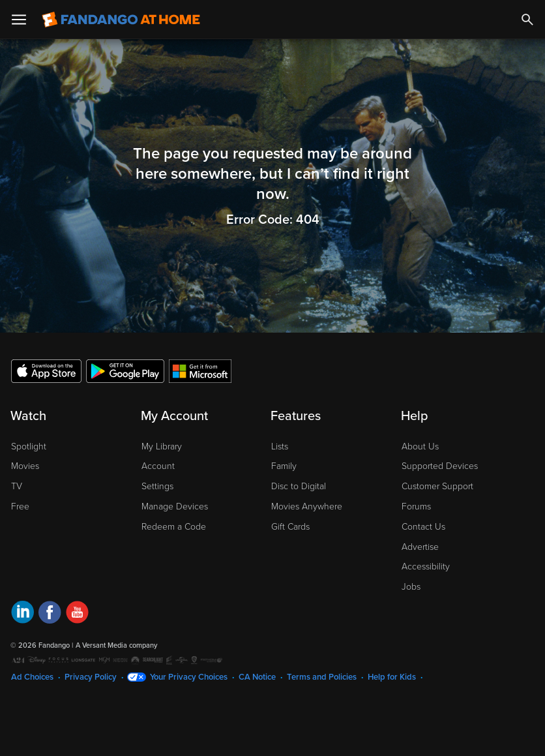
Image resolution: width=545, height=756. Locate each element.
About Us (420, 446)
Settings (157, 486)
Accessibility (426, 567)
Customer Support (437, 486)
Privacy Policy (91, 677)
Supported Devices (440, 466)
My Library (162, 446)
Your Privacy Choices (189, 677)
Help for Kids (392, 677)
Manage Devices (175, 507)
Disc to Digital (299, 486)
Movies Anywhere (307, 507)
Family (284, 466)
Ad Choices (32, 677)
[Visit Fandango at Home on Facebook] (50, 614)
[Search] (527, 20)
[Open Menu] (19, 20)
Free (20, 507)
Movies (25, 466)
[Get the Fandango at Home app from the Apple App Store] (46, 370)
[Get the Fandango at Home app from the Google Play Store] (125, 370)
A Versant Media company (116, 645)
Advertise (420, 547)
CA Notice (257, 677)
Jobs (411, 587)
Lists (280, 446)
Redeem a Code (174, 527)
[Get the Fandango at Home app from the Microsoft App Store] (200, 370)
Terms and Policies (322, 677)
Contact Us (423, 527)
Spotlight (29, 446)
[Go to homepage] (121, 20)
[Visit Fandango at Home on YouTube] (77, 614)
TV (17, 486)
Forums (416, 507)
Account (158, 466)
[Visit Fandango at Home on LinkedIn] (22, 614)
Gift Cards (290, 527)
